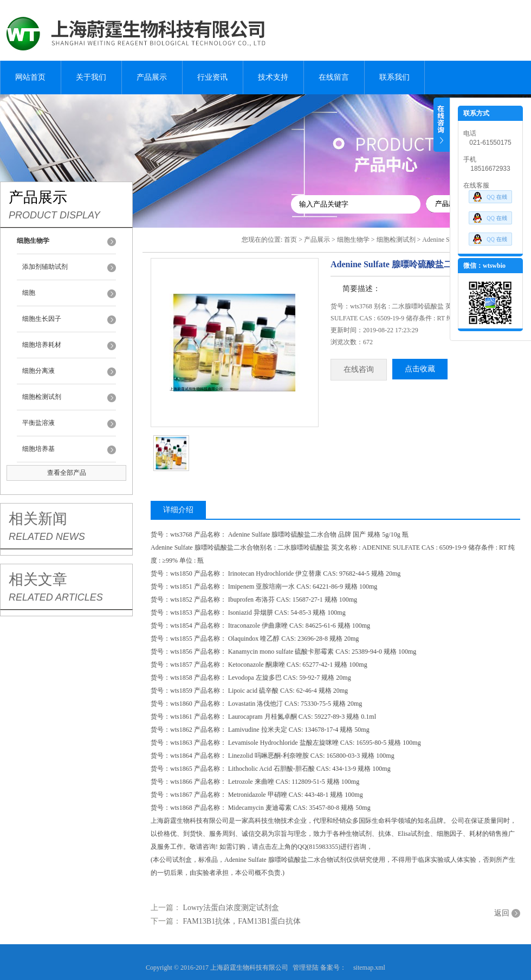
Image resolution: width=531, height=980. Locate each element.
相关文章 (38, 579)
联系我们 (394, 77)
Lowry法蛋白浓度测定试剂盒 (231, 908)
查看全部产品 (67, 473)
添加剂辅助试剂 (45, 267)
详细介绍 (178, 510)
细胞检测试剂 (42, 397)
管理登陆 (306, 968)
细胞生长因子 (42, 319)
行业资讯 (212, 77)
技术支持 (273, 77)
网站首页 (30, 77)
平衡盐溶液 (38, 423)
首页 (290, 240)
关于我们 (91, 77)
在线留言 (334, 77)
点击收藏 (420, 369)
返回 (502, 913)
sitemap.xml (369, 968)
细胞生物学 (353, 240)
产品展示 (152, 77)
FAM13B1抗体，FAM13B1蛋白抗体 (242, 921)
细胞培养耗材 (42, 345)
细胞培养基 (38, 449)
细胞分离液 (38, 371)
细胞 (29, 293)
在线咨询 (359, 369)
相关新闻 (38, 519)
